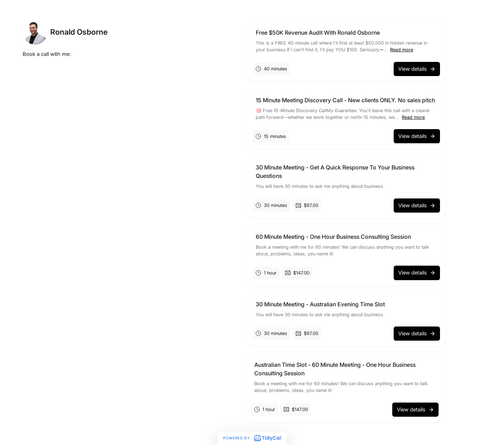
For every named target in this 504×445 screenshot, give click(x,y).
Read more (402, 50)
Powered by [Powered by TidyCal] (252, 438)
